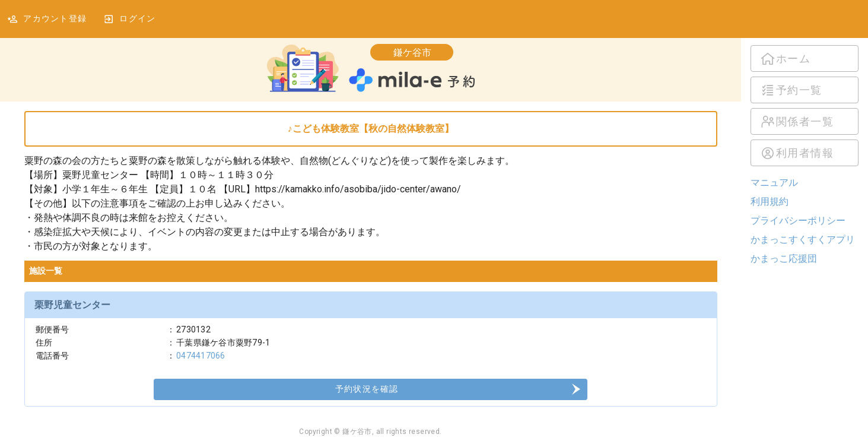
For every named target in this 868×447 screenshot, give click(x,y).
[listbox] (805, 106)
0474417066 (201, 356)
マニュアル (774, 183)
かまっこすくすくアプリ (803, 240)
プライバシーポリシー (798, 221)
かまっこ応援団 (784, 259)
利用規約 (770, 202)
